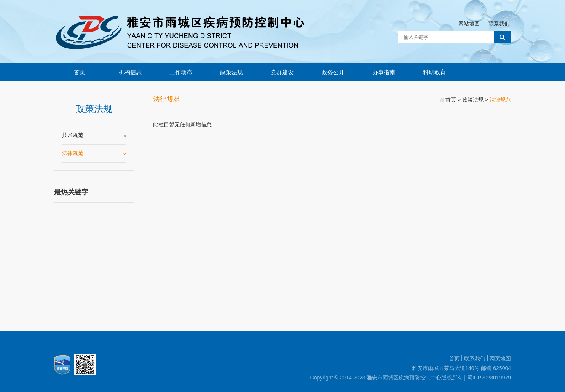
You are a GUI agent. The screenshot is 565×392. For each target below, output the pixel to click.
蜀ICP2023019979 (489, 378)
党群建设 (282, 72)
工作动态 (181, 72)
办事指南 (384, 72)
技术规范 (94, 136)
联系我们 (499, 24)
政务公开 (333, 72)
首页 (80, 72)
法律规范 (94, 153)
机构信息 (130, 72)
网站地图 (469, 24)
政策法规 (231, 72)
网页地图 (500, 359)
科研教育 (434, 72)
